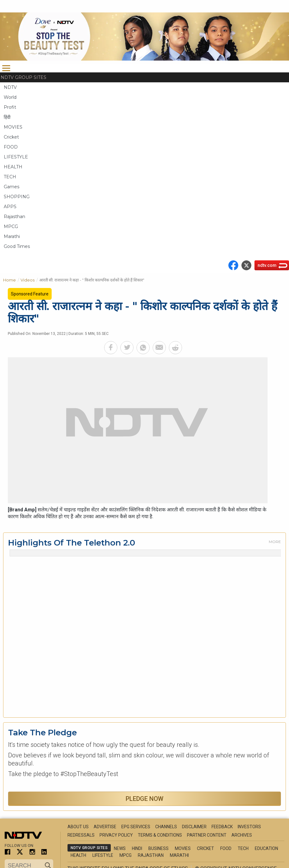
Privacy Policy (116, 835)
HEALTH (13, 167)
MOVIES (13, 127)
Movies (183, 848)
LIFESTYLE (16, 157)
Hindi (137, 848)
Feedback (222, 827)
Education (266, 848)
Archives (242, 835)
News (120, 848)
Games (12, 187)
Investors (249, 827)
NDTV (10, 87)
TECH (10, 177)
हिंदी (7, 117)
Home (12, 279)
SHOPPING (17, 197)
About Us (78, 827)
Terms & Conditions (160, 835)
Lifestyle (103, 855)
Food (226, 848)
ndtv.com (267, 265)
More (275, 542)
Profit (10, 107)
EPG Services (136, 827)
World (10, 97)
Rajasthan (14, 217)
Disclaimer (194, 827)
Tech (243, 848)
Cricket (11, 137)
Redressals (81, 835)
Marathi (12, 236)
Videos (30, 279)
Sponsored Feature (30, 294)
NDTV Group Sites (23, 77)
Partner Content (207, 835)
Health (78, 855)
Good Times (17, 246)
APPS (10, 207)
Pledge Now (144, 799)
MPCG (11, 226)
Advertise (105, 827)
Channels (166, 827)
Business (158, 848)
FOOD (11, 147)
